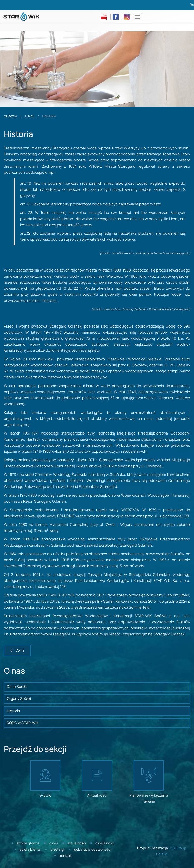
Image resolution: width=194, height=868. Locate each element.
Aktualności (77, 843)
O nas (30, 116)
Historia (13, 711)
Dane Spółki (17, 687)
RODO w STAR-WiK (23, 723)
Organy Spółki (19, 699)
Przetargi (57, 850)
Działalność (105, 843)
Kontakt (65, 856)
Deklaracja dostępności (93, 850)
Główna (10, 116)
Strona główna (28, 843)
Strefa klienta (30, 850)
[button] (17, 650)
